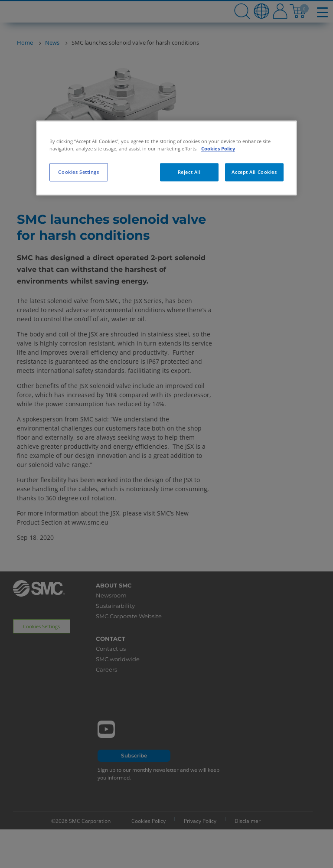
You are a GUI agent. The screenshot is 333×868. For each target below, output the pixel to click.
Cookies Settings (78, 172)
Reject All (189, 172)
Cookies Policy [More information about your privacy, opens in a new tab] (218, 149)
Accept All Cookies (254, 172)
